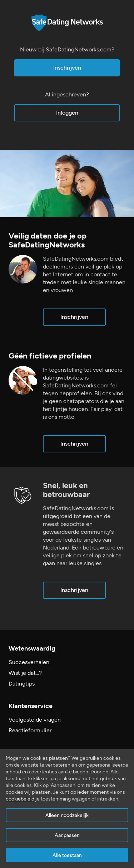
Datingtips (22, 684)
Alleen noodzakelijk (67, 815)
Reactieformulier (30, 730)
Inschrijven (67, 68)
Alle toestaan (67, 855)
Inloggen (67, 113)
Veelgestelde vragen (35, 720)
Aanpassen (67, 835)
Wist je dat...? (25, 673)
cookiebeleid (20, 799)
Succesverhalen (29, 662)
